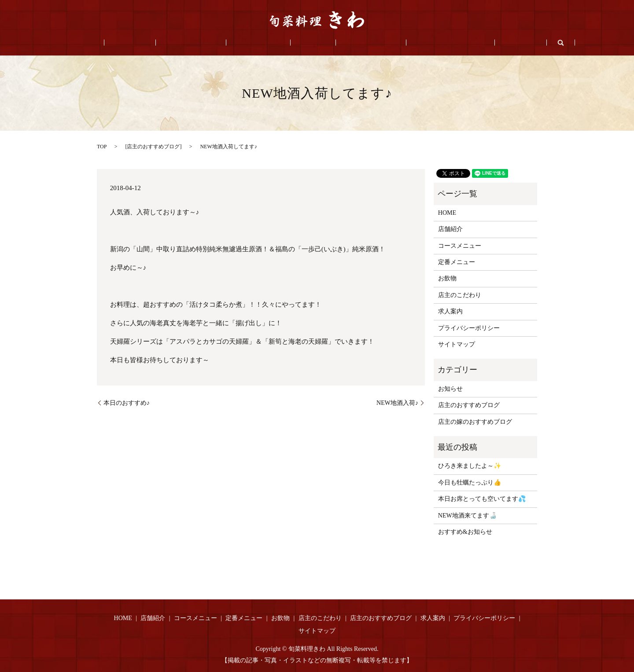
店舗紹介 (161, 43)
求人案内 (478, 43)
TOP (102, 147)
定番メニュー (265, 43)
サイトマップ (457, 344)
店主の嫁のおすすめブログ (475, 422)
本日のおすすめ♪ (127, 403)
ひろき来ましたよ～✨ (470, 466)
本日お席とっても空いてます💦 (482, 499)
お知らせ (450, 389)
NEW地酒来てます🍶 (467, 516)
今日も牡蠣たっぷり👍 (470, 483)
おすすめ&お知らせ (465, 532)
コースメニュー (210, 43)
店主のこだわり (353, 43)
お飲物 (307, 43)
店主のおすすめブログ (420, 43)
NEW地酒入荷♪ (397, 403)
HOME (125, 43)
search (512, 43)
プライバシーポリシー (469, 328)
